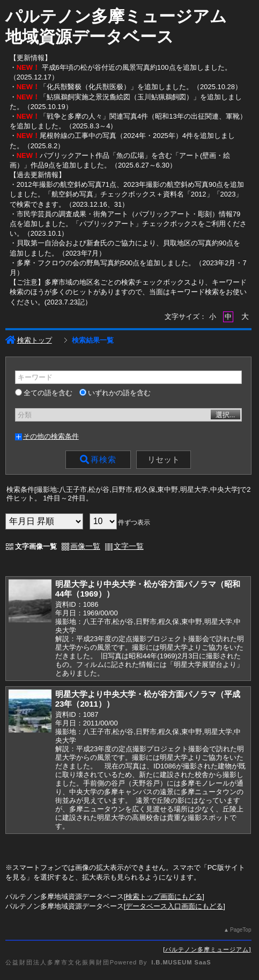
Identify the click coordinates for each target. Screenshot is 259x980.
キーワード (35, 377)
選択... (225, 415)
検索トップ (29, 340)
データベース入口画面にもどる (174, 906)
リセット (164, 460)
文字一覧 (129, 546)
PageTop (241, 930)
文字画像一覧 (36, 546)
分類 (25, 415)
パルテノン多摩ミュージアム (207, 949)
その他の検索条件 (51, 436)
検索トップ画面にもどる (164, 896)
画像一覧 (85, 546)
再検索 (98, 460)
